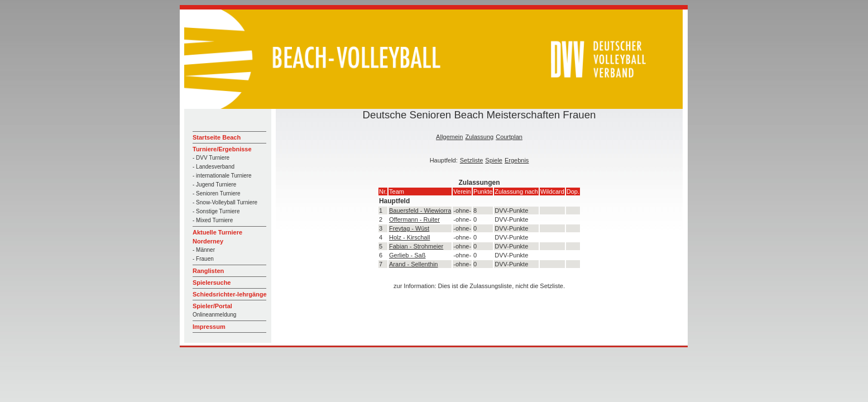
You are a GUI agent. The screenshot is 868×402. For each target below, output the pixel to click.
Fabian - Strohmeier (416, 246)
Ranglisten (208, 271)
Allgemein (449, 137)
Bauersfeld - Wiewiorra (420, 210)
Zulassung (479, 137)
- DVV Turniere (211, 158)
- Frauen (203, 259)
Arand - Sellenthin (413, 264)
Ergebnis (517, 160)
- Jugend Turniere (214, 185)
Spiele (494, 160)
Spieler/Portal (212, 306)
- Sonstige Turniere (216, 211)
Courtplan (509, 137)
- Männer (204, 250)
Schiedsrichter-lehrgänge (230, 294)
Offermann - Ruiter (414, 219)
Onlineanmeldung (214, 315)
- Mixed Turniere (213, 220)
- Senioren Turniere (217, 193)
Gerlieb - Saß (407, 255)
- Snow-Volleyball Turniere (225, 202)
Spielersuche (212, 283)
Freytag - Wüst (409, 228)
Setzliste (472, 160)
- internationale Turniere (222, 176)
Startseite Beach (217, 137)
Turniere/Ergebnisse (222, 149)
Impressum (209, 327)
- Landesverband (214, 167)
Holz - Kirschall (409, 237)
